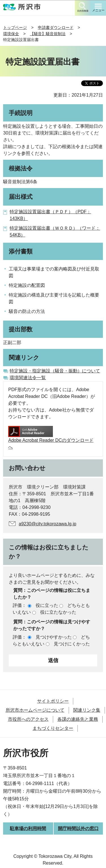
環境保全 (11, 34)
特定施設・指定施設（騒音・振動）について (55, 371)
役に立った (47, 605)
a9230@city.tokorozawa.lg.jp (47, 524)
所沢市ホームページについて (35, 710)
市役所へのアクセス (28, 719)
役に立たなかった (58, 612)
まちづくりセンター (53, 728)
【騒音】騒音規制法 (48, 34)
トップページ (15, 27)
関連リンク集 (87, 710)
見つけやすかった (54, 637)
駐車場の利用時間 (28, 828)
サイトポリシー (53, 701)
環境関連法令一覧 (28, 378)
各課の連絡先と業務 (78, 719)
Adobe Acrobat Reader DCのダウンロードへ (51, 438)
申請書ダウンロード (56, 27)
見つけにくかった (72, 644)
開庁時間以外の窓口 (78, 828)
